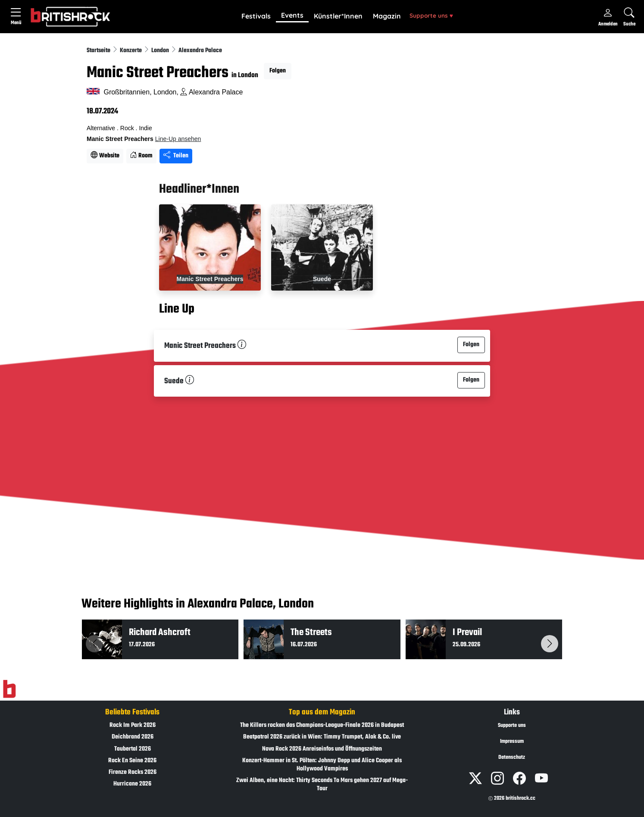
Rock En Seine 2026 (132, 761)
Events (292, 15)
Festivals (256, 16)
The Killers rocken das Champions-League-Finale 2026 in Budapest (322, 725)
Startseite (99, 51)
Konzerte (131, 51)
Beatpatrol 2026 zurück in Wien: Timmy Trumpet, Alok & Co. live (322, 737)
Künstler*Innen (338, 16)
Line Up (177, 309)
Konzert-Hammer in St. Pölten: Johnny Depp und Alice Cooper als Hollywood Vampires (322, 765)
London (161, 51)
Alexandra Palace (200, 51)
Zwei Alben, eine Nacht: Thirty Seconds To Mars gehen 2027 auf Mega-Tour (322, 785)
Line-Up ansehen (178, 139)
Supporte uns (431, 15)
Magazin (387, 16)
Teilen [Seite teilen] (176, 156)
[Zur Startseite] (9, 689)
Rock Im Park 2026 (133, 725)
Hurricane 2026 (132, 784)
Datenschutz (512, 758)
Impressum (512, 742)
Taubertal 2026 (133, 749)
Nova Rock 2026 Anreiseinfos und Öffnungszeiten (322, 749)
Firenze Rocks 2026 (133, 772)
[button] (256, 16)
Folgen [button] (278, 71)
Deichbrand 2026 (133, 737)
